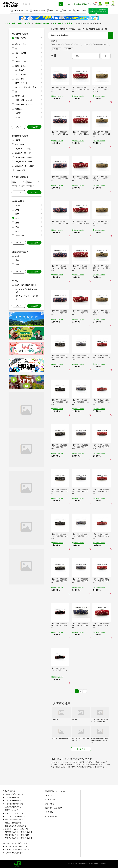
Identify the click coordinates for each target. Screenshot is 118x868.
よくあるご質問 (50, 799)
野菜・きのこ (21, 66)
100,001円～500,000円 (24, 162)
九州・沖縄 (20, 235)
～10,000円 (20, 144)
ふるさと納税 (10, 23)
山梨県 (28, 23)
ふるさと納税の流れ (12, 797)
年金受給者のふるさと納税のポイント (19, 838)
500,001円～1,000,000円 (25, 166)
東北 (17, 210)
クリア (19, 127)
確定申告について (12, 810)
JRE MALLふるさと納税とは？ (16, 846)
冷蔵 (17, 256)
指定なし (19, 140)
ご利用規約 (49, 812)
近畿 (17, 223)
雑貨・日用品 (58, 23)
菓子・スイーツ (21, 83)
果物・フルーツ (21, 61)
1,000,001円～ (21, 170)
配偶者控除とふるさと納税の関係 (17, 835)
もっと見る (81, 749)
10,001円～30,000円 (23, 149)
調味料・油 (20, 96)
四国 (17, 231)
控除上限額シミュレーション (55, 791)
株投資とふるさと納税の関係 (16, 826)
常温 (17, 264)
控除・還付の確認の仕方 (14, 820)
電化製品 (19, 109)
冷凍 (17, 260)
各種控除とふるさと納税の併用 (16, 829)
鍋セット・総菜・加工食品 (26, 87)
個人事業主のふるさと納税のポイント (19, 832)
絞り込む (34, 127)
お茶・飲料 (20, 79)
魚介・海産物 (21, 53)
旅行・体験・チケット (24, 100)
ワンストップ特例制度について (16, 816)
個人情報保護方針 (51, 816)
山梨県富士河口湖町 (42, 23)
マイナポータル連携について (16, 813)
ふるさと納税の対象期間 (14, 804)
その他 (18, 117)
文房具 (69, 23)
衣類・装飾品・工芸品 (24, 104)
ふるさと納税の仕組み (13, 800)
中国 (17, 227)
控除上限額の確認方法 (13, 823)
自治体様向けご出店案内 (53, 808)
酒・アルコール (21, 74)
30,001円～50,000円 (23, 153)
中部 (20, 23)
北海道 (18, 205)
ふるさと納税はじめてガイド (16, 794)
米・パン (19, 57)
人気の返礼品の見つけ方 (14, 853)
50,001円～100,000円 (24, 157)
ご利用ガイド (49, 795)
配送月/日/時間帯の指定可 (26, 285)
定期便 (18, 113)
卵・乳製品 (20, 70)
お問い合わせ (49, 804)
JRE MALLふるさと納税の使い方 (17, 850)
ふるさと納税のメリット (14, 807)
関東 (17, 214)
